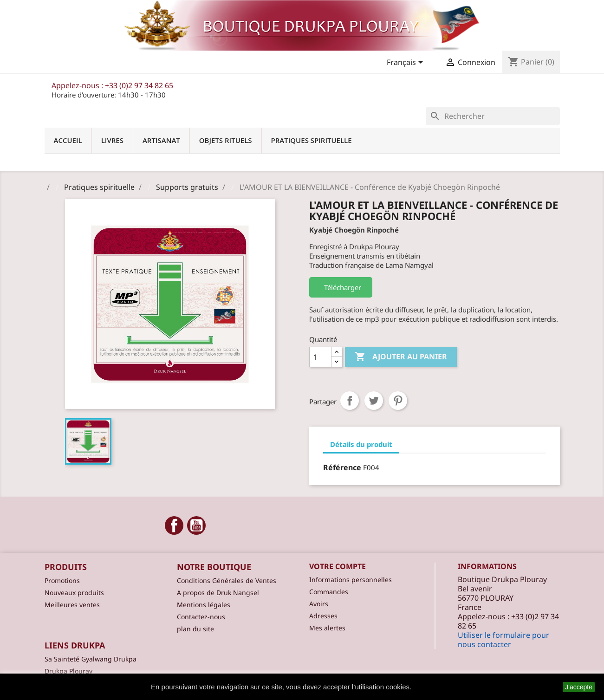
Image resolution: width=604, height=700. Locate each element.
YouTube (196, 525)
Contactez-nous (201, 617)
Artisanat (161, 140)
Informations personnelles (351, 580)
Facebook (174, 525)
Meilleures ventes (72, 605)
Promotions (62, 580)
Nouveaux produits (74, 593)
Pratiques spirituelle (312, 140)
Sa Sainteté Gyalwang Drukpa (91, 659)
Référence (342, 467)
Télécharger (341, 287)
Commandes (329, 592)
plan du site (195, 629)
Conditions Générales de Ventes (227, 580)
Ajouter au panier (401, 357)
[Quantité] (320, 357)
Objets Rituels (226, 140)
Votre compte (338, 566)
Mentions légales (204, 605)
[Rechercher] (493, 116)
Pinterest (398, 401)
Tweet (374, 401)
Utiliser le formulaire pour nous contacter (503, 640)
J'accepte (579, 687)
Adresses (323, 616)
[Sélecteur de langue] (406, 63)
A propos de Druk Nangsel (218, 593)
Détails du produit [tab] (361, 444)
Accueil (68, 140)
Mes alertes (327, 628)
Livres (112, 140)
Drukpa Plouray (68, 671)
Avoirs (319, 604)
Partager (350, 401)
